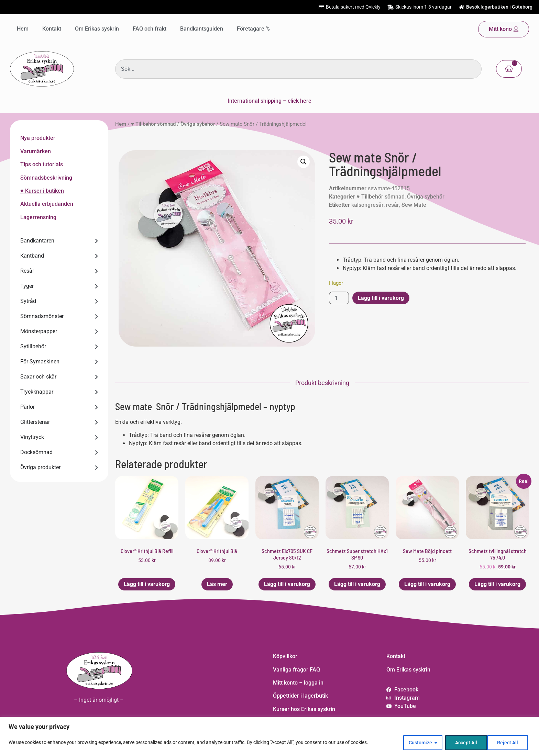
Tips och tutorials (42, 164)
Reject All (465, 743)
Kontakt (52, 29)
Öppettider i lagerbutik (300, 696)
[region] (269, 737)
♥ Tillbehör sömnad (153, 124)
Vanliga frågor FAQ (296, 670)
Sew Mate (414, 205)
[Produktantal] (339, 298)
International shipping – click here (269, 101)
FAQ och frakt (150, 29)
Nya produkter (38, 138)
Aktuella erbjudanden (47, 204)
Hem (23, 29)
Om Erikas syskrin (97, 29)
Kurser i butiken (44, 191)
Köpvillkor (285, 656)
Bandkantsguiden (202, 29)
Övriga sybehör (198, 124)
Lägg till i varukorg (381, 298)
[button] (304, 162)
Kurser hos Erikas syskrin (304, 709)
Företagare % (253, 29)
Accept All (509, 743)
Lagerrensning (38, 217)
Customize (420, 743)
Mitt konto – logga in (298, 683)
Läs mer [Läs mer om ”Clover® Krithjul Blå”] (217, 584)
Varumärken (36, 151)
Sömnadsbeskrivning (46, 178)
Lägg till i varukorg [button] (147, 584)
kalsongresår (367, 205)
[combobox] (298, 69)
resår (393, 205)
